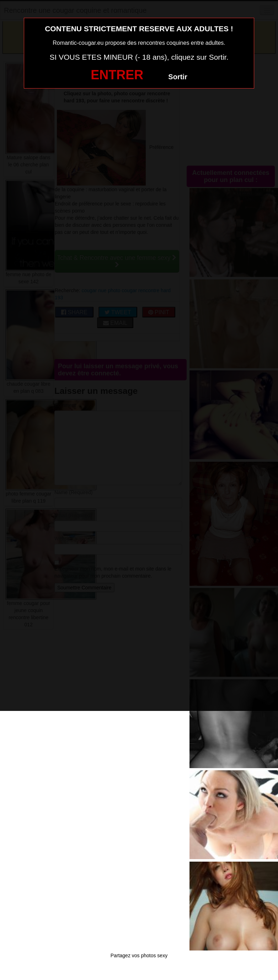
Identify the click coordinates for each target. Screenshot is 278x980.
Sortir (178, 77)
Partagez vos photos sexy (139, 955)
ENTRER (117, 75)
